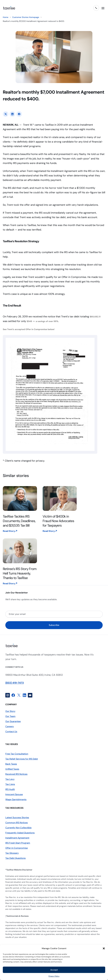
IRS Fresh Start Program (18, 843)
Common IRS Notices (17, 823)
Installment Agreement (17, 838)
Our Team (10, 716)
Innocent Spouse (14, 794)
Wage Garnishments (16, 799)
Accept (54, 970)
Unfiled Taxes (12, 769)
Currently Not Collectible (18, 828)
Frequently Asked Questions (20, 833)
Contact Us (11, 732)
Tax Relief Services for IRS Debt (22, 759)
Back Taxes (11, 764)
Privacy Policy (54, 976)
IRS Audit (10, 789)
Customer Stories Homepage (26, 17)
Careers (9, 726)
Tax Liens (10, 784)
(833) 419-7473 (15, 683)
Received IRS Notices (16, 774)
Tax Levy (10, 779)
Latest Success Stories (17, 818)
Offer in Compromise (17, 848)
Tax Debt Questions (15, 858)
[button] (104, 948)
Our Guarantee (13, 721)
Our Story (10, 711)
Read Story (9, 531)
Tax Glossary (12, 853)
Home (6, 17)
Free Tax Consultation (17, 754)
